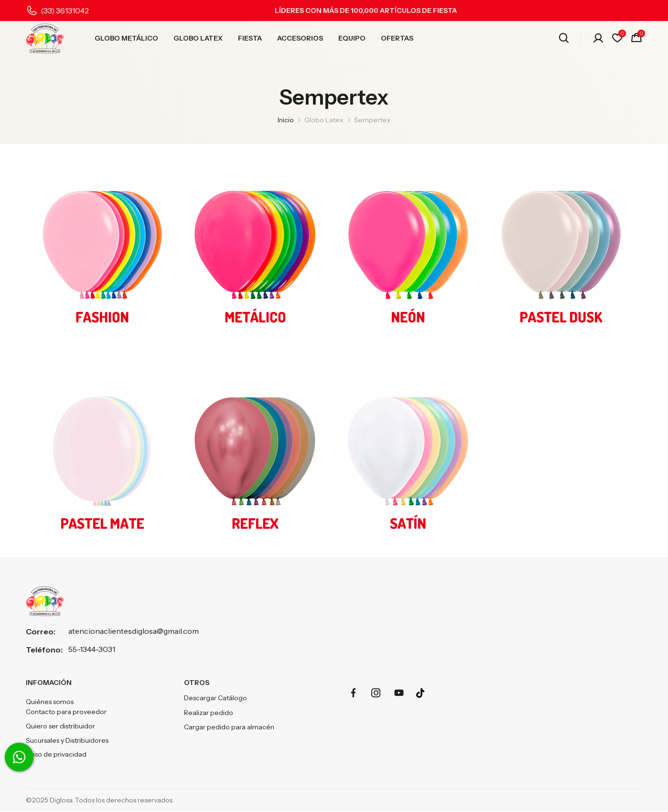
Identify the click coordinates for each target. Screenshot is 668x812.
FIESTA (250, 39)
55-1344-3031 (92, 649)
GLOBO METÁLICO (126, 39)
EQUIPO (352, 39)
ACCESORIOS (300, 39)
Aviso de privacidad (56, 756)
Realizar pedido (209, 713)
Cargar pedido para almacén (229, 727)
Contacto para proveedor (66, 713)
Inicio (286, 120)
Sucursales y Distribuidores (67, 741)
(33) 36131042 (65, 11)
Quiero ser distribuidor (60, 727)
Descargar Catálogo (215, 698)
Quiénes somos (50, 702)
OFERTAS (397, 39)
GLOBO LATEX (198, 39)
